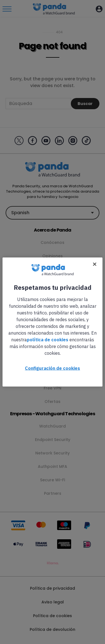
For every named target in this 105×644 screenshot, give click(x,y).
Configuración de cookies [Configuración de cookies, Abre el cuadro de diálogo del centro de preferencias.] (53, 368)
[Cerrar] (95, 264)
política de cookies (48, 340)
